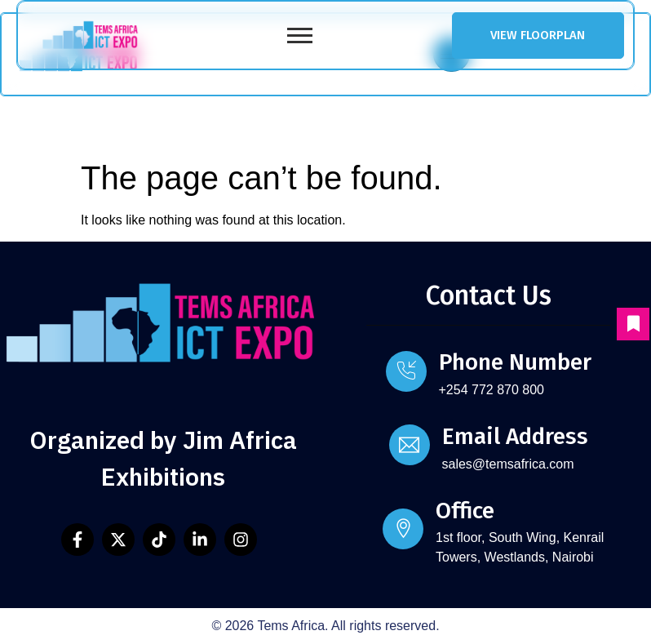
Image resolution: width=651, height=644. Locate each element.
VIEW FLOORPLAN (538, 35)
